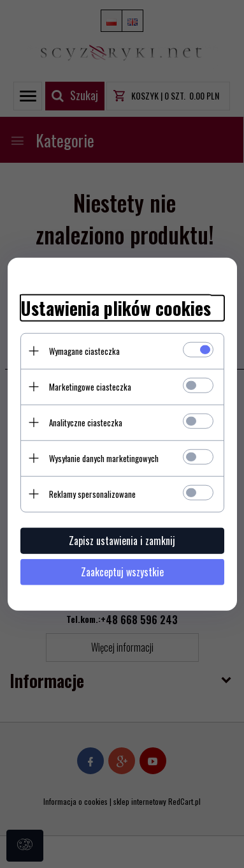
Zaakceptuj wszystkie (122, 571)
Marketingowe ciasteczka (90, 386)
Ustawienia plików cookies (116, 308)
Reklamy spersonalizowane (92, 493)
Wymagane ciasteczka (84, 350)
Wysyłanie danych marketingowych (104, 458)
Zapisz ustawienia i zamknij (122, 540)
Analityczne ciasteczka (86, 422)
